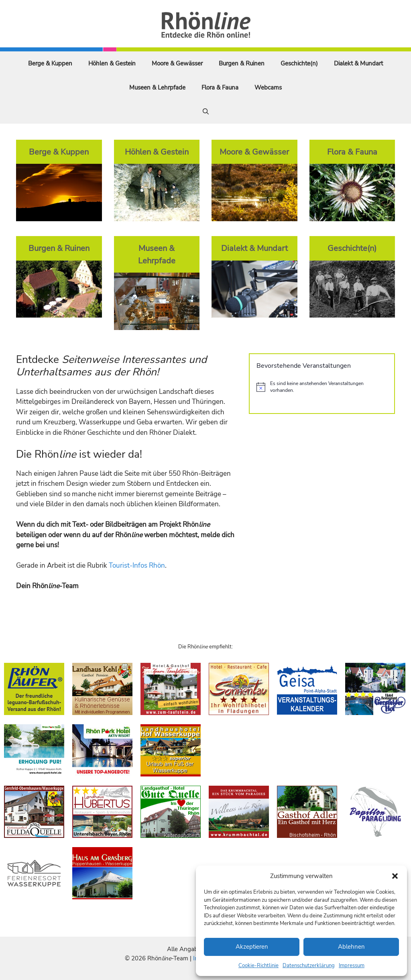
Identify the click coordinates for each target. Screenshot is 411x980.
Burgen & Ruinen (242, 63)
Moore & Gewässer (177, 63)
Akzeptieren (252, 947)
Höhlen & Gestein (112, 63)
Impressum (352, 966)
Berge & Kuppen (50, 63)
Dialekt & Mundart (358, 63)
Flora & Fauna (220, 88)
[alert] (322, 387)
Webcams (268, 88)
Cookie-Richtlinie (258, 966)
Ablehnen (351, 947)
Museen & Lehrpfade (157, 88)
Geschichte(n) (299, 63)
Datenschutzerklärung (309, 966)
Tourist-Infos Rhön (137, 565)
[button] (395, 876)
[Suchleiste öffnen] (206, 112)
